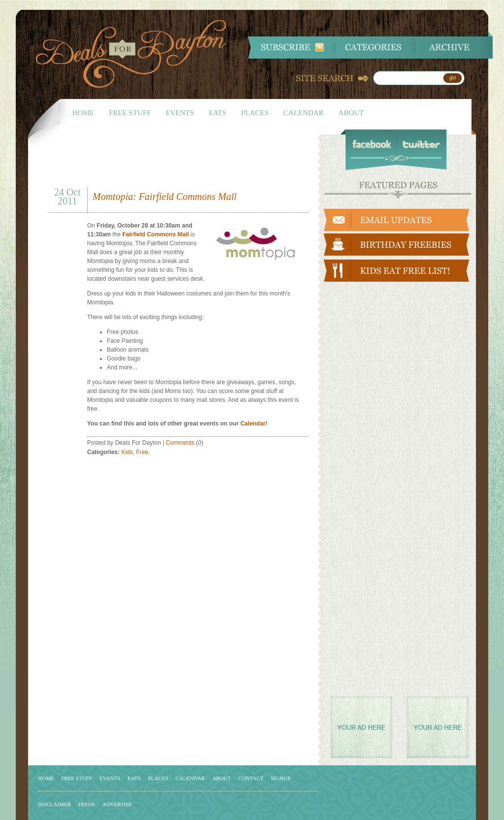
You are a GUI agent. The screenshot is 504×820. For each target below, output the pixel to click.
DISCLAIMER (54, 804)
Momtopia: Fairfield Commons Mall (165, 197)
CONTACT (251, 778)
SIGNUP (281, 778)
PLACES (255, 113)
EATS (218, 113)
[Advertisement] (163, 164)
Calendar (253, 424)
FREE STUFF (130, 113)
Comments (180, 443)
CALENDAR (304, 113)
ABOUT (351, 113)
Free (142, 452)
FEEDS (87, 804)
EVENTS (180, 113)
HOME (83, 113)
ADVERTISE (117, 804)
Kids (127, 452)
